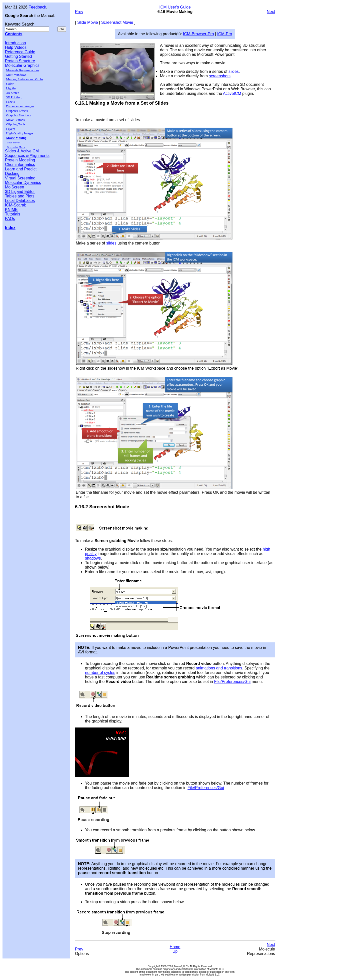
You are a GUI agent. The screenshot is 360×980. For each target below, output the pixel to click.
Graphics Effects (17, 111)
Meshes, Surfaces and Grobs (24, 79)
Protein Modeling (20, 160)
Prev (79, 12)
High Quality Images (20, 133)
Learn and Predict (21, 169)
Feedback (37, 7)
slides (234, 71)
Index (10, 228)
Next (271, 12)
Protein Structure (20, 61)
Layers (10, 129)
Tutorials (13, 214)
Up (175, 951)
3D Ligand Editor (20, 192)
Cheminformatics (20, 165)
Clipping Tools (16, 124)
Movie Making (16, 138)
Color (10, 84)
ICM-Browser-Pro (198, 34)
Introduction (15, 43)
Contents (14, 34)
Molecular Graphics (22, 65)
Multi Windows (16, 75)
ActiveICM (232, 93)
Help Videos (16, 47)
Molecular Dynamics (23, 183)
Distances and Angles (20, 106)
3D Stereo (12, 93)
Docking (12, 174)
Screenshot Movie (16, 147)
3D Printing (14, 97)
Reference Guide (20, 52)
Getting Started (18, 56)
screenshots (220, 76)
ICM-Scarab (16, 205)
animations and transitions (219, 668)
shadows (93, 558)
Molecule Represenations (22, 70)
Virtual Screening (20, 178)
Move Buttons (15, 120)
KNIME (11, 210)
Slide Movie (13, 143)
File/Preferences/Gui (232, 682)
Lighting (12, 88)
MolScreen (14, 187)
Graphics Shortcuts (18, 115)
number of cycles (100, 673)
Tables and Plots (20, 196)
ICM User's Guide (175, 7)
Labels (10, 102)
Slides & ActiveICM (22, 151)
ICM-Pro (225, 34)
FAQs (10, 219)
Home (175, 947)
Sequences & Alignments (27, 156)
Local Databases (20, 201)
